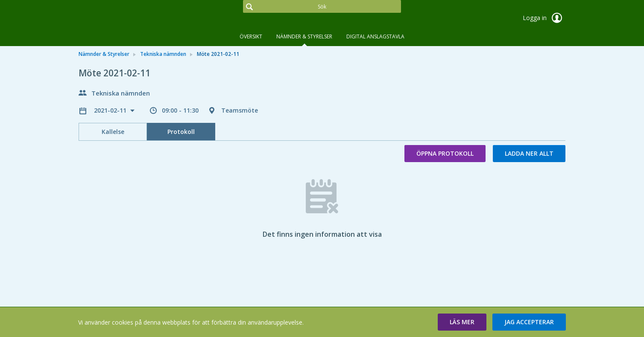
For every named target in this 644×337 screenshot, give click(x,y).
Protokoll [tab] (181, 132)
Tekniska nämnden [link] (163, 54)
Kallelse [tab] (113, 132)
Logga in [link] (544, 18)
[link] (121, 19)
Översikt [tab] (251, 36)
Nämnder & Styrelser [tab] (304, 36)
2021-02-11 (111, 110)
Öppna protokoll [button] (445, 153)
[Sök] (322, 6)
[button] (462, 322)
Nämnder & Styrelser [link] (104, 54)
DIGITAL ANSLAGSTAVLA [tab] (375, 36)
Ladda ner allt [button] (529, 153)
